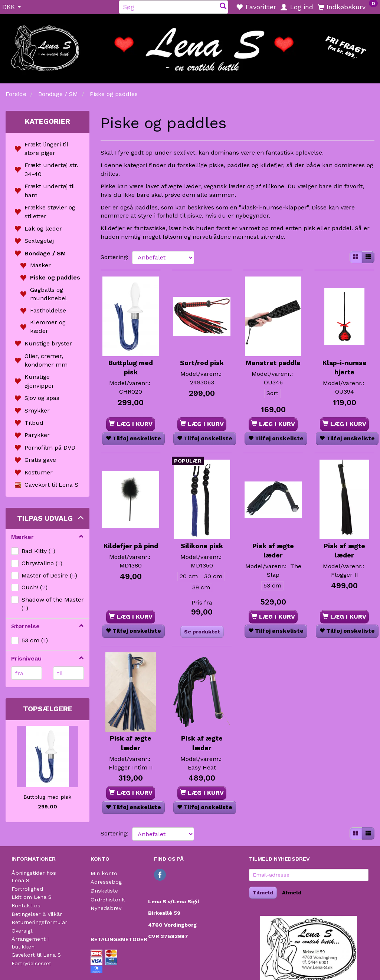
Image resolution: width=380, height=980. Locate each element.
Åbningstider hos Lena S (34, 864)
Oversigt (22, 918)
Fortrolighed (27, 876)
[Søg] (223, 7)
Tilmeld (263, 880)
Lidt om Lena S (32, 884)
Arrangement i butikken (30, 930)
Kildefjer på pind (131, 542)
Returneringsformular (39, 909)
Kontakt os (26, 893)
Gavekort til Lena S (36, 942)
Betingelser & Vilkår (37, 901)
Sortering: (114, 257)
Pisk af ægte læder (273, 542)
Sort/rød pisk (202, 353)
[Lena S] (190, 46)
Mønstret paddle (273, 357)
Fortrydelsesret (31, 950)
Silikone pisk (202, 537)
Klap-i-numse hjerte (345, 357)
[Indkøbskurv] (348, 7)
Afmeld (292, 880)
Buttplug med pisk (47, 797)
